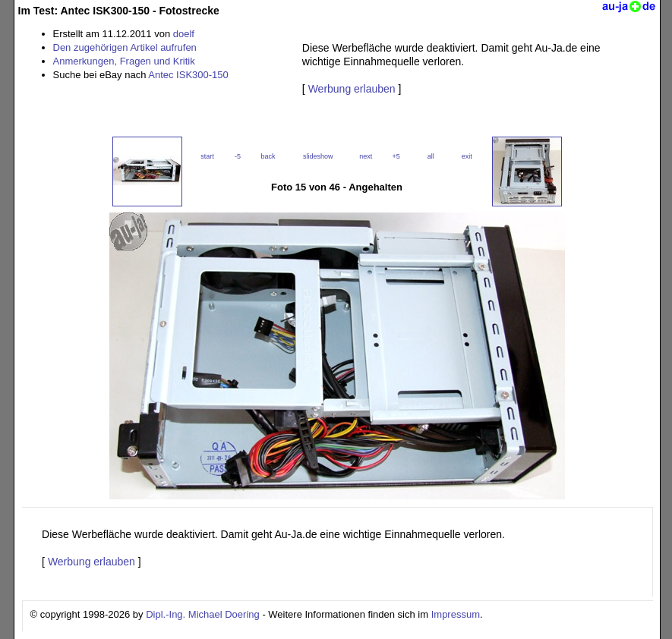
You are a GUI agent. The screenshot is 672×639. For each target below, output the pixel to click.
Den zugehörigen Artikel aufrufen (125, 47)
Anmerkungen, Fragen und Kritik (124, 61)
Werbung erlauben (352, 89)
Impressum (456, 614)
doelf (184, 34)
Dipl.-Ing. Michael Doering (203, 614)
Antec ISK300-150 (188, 75)
